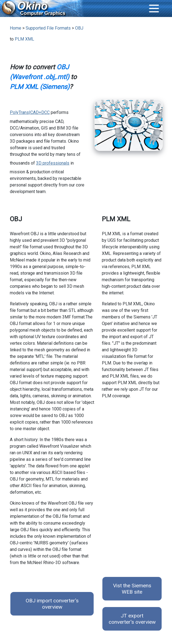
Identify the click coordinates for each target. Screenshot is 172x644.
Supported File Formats (48, 28)
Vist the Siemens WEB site (132, 589)
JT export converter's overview (132, 619)
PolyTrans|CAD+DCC (30, 112)
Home (16, 28)
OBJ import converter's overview (52, 604)
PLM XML (24, 39)
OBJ (79, 28)
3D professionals (53, 163)
